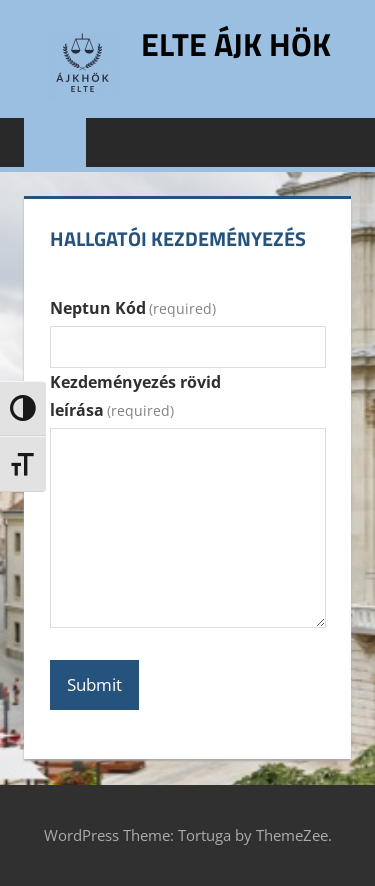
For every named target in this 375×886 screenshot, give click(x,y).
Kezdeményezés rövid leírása (135, 396)
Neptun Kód (133, 308)
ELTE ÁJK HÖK (236, 44)
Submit (94, 684)
